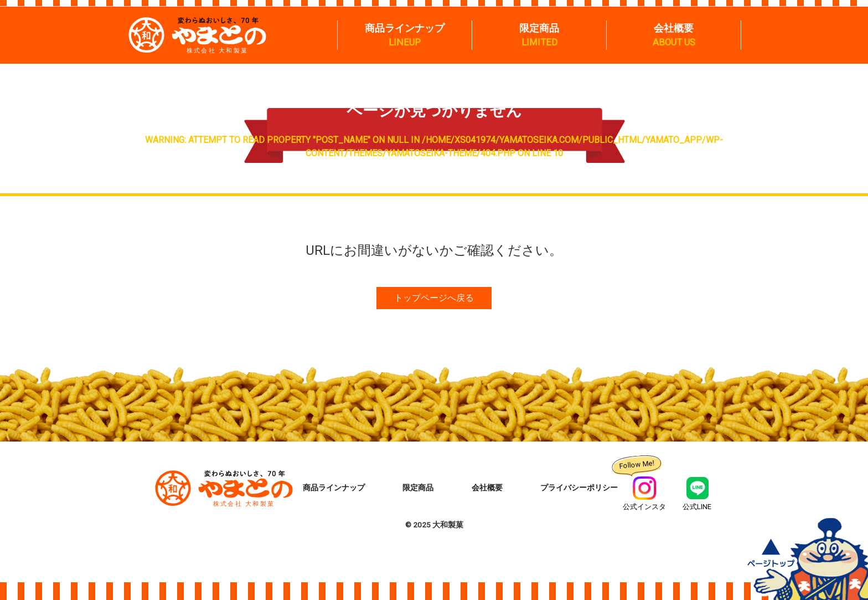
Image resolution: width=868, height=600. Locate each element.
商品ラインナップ (405, 28)
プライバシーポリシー (579, 488)
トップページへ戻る (434, 298)
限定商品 (539, 28)
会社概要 (674, 28)
